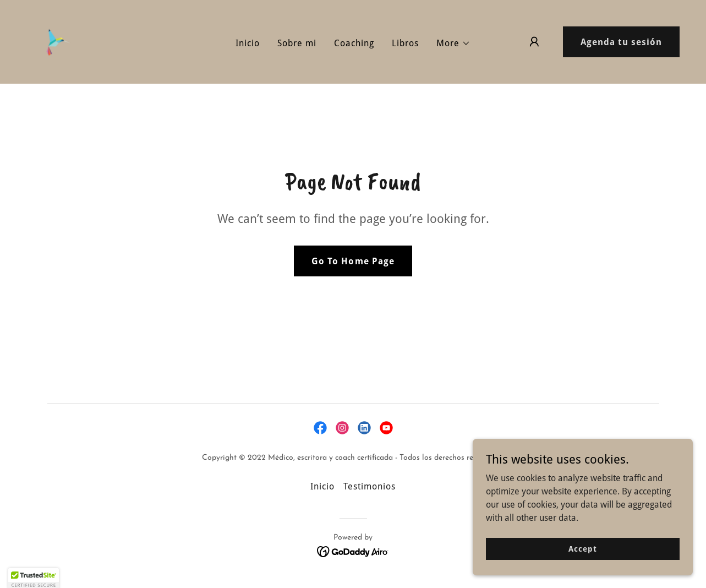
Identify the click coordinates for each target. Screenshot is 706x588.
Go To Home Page (353, 261)
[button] (453, 43)
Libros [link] (405, 43)
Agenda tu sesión (621, 42)
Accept (582, 556)
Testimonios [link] (370, 486)
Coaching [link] (354, 43)
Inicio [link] (248, 43)
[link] (55, 41)
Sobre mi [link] (297, 43)
